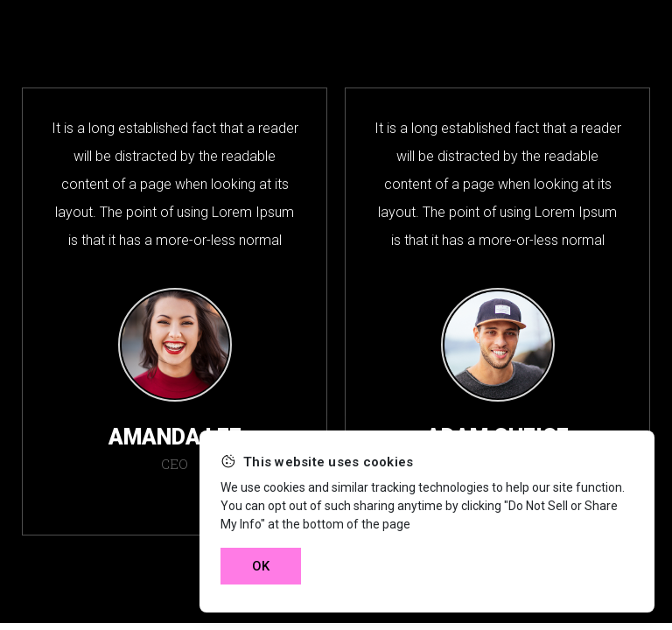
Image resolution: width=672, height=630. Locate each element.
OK (261, 566)
